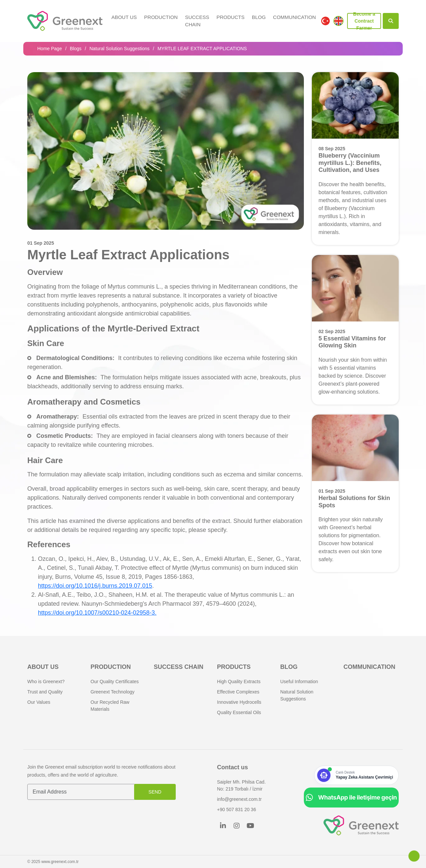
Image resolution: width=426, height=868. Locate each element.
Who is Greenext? (46, 682)
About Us (124, 17)
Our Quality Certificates (115, 682)
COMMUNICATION (294, 17)
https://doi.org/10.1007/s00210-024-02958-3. (97, 613)
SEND (155, 792)
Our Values (39, 702)
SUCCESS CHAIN (197, 21)
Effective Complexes (238, 692)
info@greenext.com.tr (239, 799)
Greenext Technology (112, 692)
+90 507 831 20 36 (236, 809)
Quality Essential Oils (239, 712)
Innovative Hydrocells (239, 702)
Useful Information (299, 682)
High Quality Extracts (239, 682)
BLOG (259, 17)
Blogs (76, 49)
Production (161, 17)
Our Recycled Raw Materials (110, 706)
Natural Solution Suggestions (120, 49)
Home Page (50, 49)
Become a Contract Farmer (364, 21)
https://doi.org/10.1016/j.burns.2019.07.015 (95, 586)
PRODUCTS (230, 17)
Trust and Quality (45, 692)
